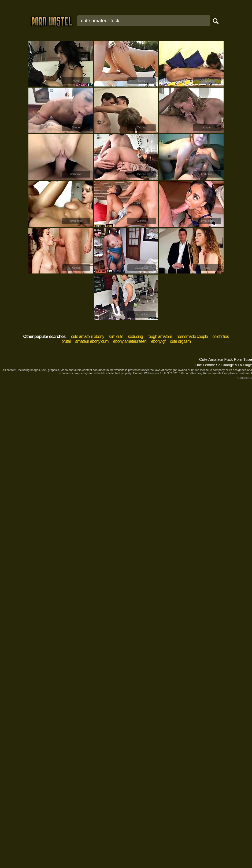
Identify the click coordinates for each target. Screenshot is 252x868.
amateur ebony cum (92, 341)
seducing (135, 336)
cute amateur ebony (88, 336)
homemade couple (192, 336)
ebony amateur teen (130, 341)
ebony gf (158, 341)
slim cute (116, 336)
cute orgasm (180, 341)
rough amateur (160, 336)
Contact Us (245, 378)
